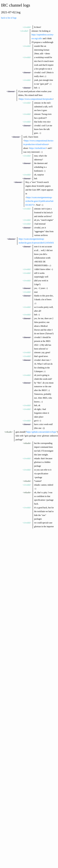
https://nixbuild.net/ (38, 148)
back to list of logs (9, 18)
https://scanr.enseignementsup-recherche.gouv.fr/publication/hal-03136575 (40, 201)
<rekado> (8, 432)
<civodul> (27, 27)
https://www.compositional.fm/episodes (36, 99)
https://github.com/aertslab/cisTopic (42, 432)
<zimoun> (27, 72)
